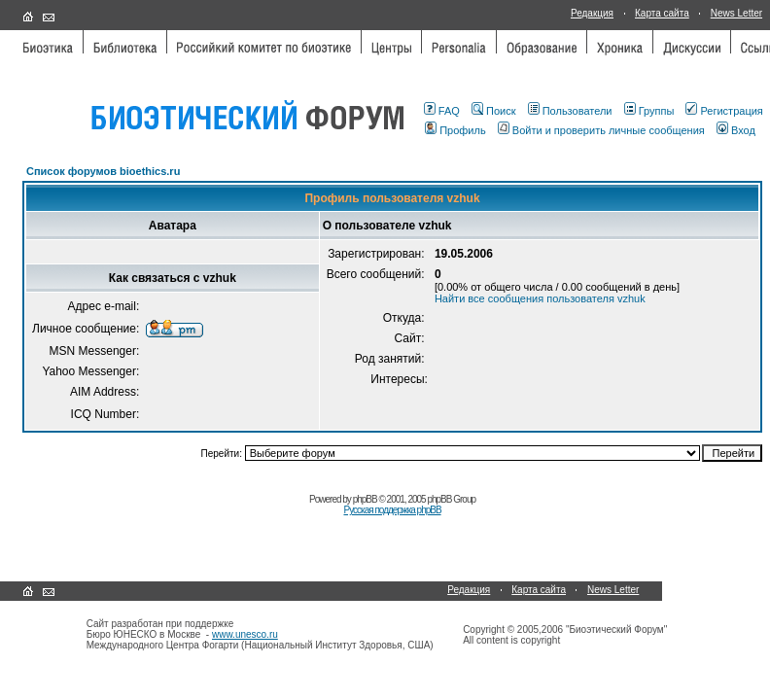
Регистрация (724, 111)
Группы (649, 111)
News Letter (736, 13)
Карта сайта (662, 13)
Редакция (592, 13)
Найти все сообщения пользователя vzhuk (540, 298)
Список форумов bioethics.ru (103, 171)
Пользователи (570, 111)
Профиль (455, 130)
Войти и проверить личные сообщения (601, 130)
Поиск (493, 111)
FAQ (442, 111)
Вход (736, 130)
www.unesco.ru (245, 634)
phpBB (365, 499)
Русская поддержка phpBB (392, 510)
